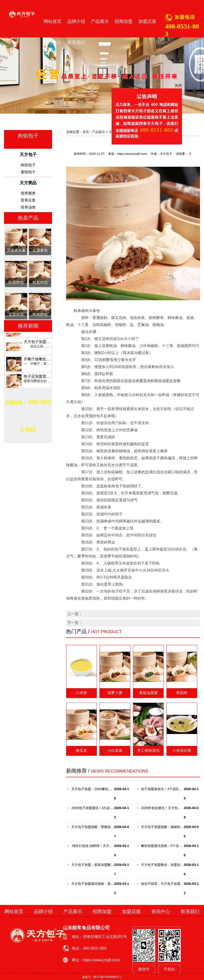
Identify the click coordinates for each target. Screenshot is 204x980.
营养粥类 (28, 193)
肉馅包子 (28, 165)
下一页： (75, 623)
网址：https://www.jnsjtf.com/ (96, 960)
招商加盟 (124, 22)
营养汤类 (28, 207)
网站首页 (53, 22)
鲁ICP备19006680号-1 (108, 977)
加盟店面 (147, 22)
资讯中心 (53, 43)
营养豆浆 (28, 200)
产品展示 (100, 22)
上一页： (75, 614)
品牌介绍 (76, 22)
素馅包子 (28, 172)
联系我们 (76, 43)
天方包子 (115, 132)
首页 (86, 132)
